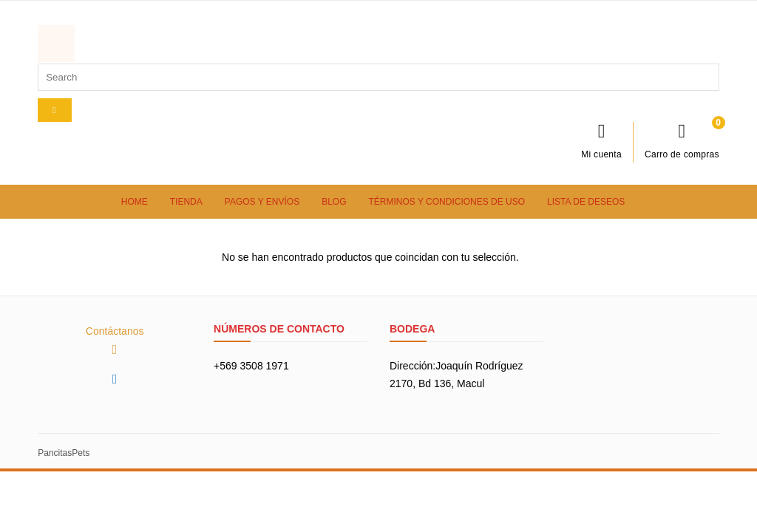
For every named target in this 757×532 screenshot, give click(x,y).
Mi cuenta (601, 140)
